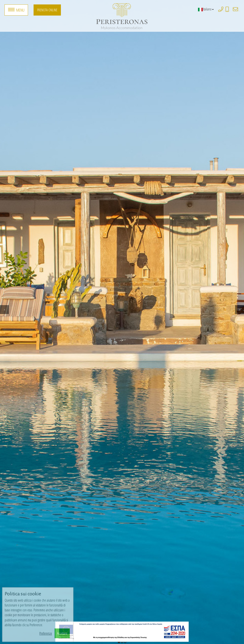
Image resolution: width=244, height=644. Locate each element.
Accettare (62, 633)
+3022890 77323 (224, 11)
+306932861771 (229, 11)
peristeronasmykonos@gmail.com (239, 11)
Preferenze (46, 633)
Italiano (206, 9)
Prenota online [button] (47, 10)
